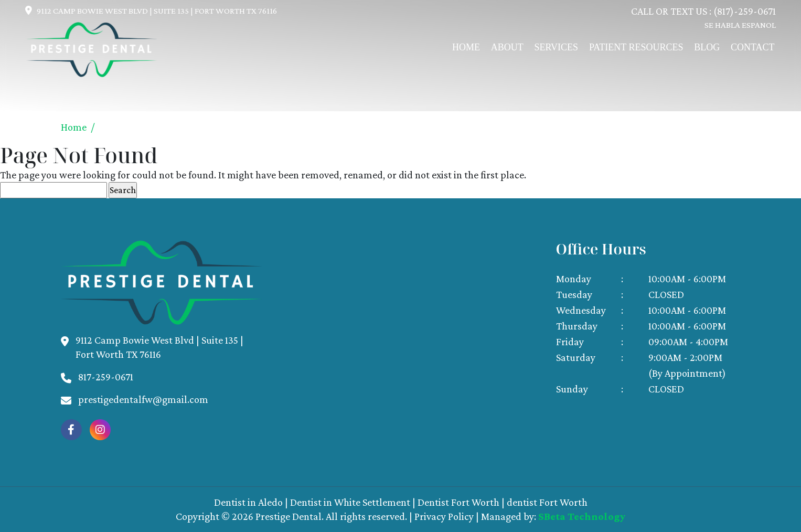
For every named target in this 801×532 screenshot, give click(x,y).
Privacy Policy (444, 516)
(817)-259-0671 (745, 11)
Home (466, 47)
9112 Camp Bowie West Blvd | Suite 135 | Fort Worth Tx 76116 (157, 11)
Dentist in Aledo (248, 502)
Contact (753, 47)
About (507, 47)
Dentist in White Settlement (350, 502)
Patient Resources (636, 47)
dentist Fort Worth (547, 502)
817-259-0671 (106, 377)
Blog (707, 47)
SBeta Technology (582, 516)
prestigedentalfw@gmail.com (143, 399)
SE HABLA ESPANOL (740, 25)
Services (557, 47)
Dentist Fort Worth (458, 502)
